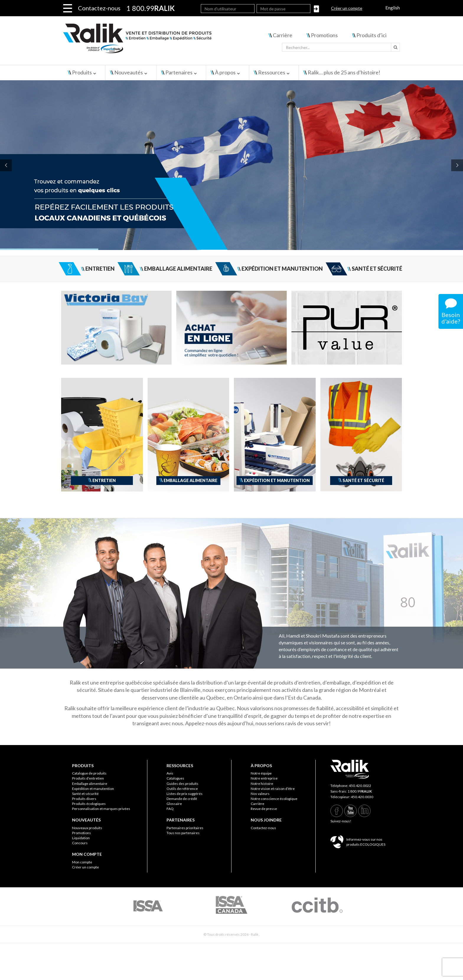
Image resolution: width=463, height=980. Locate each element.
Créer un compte (347, 8)
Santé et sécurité (85, 794)
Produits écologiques (89, 804)
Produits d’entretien (88, 778)
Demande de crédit (182, 799)
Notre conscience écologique (274, 799)
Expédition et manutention (93, 789)
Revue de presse (264, 809)
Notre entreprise (264, 778)
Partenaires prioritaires (185, 828)
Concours (80, 843)
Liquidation (81, 838)
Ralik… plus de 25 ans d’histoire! (344, 72)
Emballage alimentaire (90, 784)
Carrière (283, 35)
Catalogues (175, 778)
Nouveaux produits (87, 828)
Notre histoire (262, 784)
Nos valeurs (260, 794)
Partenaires (179, 72)
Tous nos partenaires (183, 833)
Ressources (272, 72)
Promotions (324, 35)
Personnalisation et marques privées (101, 809)
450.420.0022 (360, 786)
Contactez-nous (99, 8)
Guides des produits (182, 784)
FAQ (170, 809)
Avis (170, 773)
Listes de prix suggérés (185, 794)
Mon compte (82, 862)
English (393, 8)
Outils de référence (182, 789)
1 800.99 (360, 791)
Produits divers (84, 799)
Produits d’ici (371, 35)
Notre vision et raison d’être (273, 789)
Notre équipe (261, 773)
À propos (225, 72)
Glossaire (174, 804)
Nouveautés (129, 72)
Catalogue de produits (89, 773)
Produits (82, 72)
